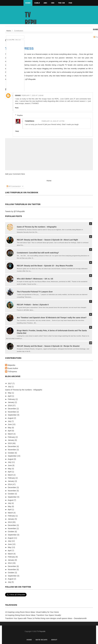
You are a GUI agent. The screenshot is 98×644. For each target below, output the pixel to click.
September (13, 415)
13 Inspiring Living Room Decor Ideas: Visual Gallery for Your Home (32, 612)
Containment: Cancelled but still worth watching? (38, 253)
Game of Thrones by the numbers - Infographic (37, 227)
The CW (62, 3)
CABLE (37, 3)
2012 (10, 563)
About (54, 640)
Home (28, 3)
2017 (10, 383)
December (12, 409)
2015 (10, 443)
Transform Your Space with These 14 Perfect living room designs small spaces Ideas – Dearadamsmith (46, 618)
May (10, 393)
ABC (46, 3)
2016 (10, 406)
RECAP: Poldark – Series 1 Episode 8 (33, 305)
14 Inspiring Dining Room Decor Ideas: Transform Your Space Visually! (33, 615)
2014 (10, 484)
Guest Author (13, 368)
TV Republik (31, 23)
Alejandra (11, 365)
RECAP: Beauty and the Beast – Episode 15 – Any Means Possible (45, 266)
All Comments (13, 186)
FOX (70, 3)
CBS (53, 3)
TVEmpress (12, 372)
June (10, 424)
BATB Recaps (41, 640)
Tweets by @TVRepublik (15, 211)
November (12, 412)
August (11, 418)
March (11, 434)
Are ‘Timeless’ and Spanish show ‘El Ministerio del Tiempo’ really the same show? (52, 318)
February (12, 399)
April (10, 396)
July (10, 387)
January (11, 402)
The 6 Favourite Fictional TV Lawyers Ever (35, 292)
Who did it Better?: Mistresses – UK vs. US (35, 279)
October (11, 453)
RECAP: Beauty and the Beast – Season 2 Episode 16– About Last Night (47, 240)
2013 (10, 522)
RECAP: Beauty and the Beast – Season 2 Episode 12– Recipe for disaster (48, 346)
